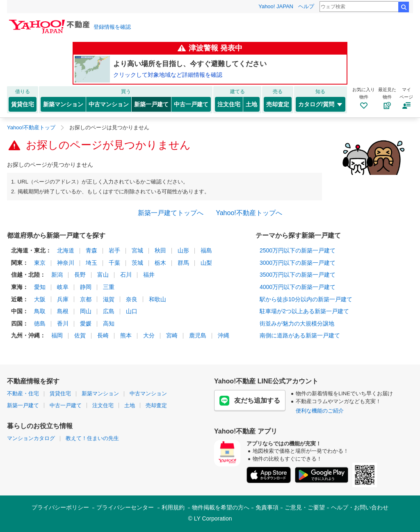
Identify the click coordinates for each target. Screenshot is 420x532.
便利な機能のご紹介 (320, 411)
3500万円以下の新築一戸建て (298, 275)
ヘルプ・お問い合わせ (360, 507)
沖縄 (224, 335)
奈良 (132, 299)
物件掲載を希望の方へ (221, 507)
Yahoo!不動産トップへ (249, 213)
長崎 (103, 335)
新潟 (57, 275)
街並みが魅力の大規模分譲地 (297, 323)
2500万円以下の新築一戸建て (298, 250)
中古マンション (109, 104)
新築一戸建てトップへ (171, 213)
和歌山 (157, 299)
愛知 (40, 287)
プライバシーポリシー (60, 507)
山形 (183, 250)
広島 (109, 311)
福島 (206, 250)
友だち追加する (250, 401)
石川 (126, 275)
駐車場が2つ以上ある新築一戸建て (304, 311)
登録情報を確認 (112, 27)
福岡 (57, 335)
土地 (251, 104)
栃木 (160, 263)
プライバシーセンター (125, 507)
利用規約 (173, 507)
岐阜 (63, 287)
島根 (63, 311)
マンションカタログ (31, 438)
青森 (91, 250)
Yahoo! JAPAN (276, 6)
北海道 (66, 250)
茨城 (137, 263)
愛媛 (86, 323)
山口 (132, 311)
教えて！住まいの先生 (92, 438)
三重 (109, 287)
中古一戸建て (191, 104)
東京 (40, 263)
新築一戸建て (151, 104)
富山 (103, 275)
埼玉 (91, 263)
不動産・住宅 (23, 393)
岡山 (86, 311)
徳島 (40, 323)
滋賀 (109, 299)
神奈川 (66, 263)
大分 (149, 335)
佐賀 (80, 335)
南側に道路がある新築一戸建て (300, 335)
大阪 (40, 299)
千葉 (114, 263)
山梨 (206, 263)
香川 (63, 323)
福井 (149, 275)
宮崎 (172, 335)
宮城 (137, 250)
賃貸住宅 (23, 104)
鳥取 (40, 311)
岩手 (114, 250)
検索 (404, 7)
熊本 (126, 335)
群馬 (183, 263)
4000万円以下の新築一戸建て (298, 287)
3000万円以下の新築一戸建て (298, 263)
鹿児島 (198, 335)
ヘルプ (306, 6)
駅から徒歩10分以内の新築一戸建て (306, 299)
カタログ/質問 (321, 104)
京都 (86, 299)
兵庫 (63, 299)
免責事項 (267, 507)
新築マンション (63, 104)
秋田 (160, 250)
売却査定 (278, 104)
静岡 (86, 287)
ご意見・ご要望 (305, 507)
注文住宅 (229, 104)
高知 (109, 323)
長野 (80, 275)
